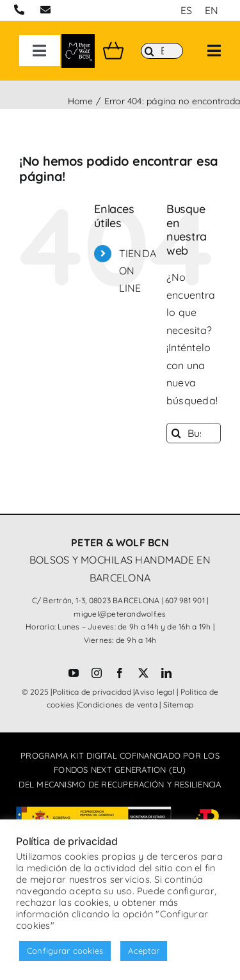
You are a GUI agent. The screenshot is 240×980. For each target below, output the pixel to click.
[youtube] (74, 673)
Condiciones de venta (118, 705)
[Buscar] (162, 51)
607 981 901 (185, 600)
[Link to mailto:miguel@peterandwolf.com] (45, 10)
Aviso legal (155, 692)
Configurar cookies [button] (65, 951)
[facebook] (120, 673)
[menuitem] (186, 10)
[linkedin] (166, 673)
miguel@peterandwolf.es (120, 614)
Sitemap (179, 705)
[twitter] (143, 673)
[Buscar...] (194, 433)
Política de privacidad (92, 692)
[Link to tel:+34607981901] (19, 10)
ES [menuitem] (186, 10)
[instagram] (97, 673)
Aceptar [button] (144, 951)
